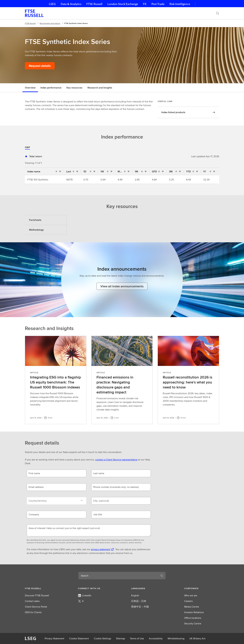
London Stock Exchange (123, 4)
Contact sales (32, 601)
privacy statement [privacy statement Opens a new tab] (101, 549)
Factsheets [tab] (35, 220)
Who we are (191, 595)
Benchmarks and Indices (50, 23)
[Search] (218, 13)
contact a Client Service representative (116, 460)
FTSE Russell (94, 4)
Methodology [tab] (36, 230)
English (135, 595)
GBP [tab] (27, 147)
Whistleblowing (176, 638)
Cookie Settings (102, 638)
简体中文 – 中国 (140, 607)
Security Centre (193, 624)
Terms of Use (137, 638)
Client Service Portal (36, 607)
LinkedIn (85, 595)
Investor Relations (194, 612)
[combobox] (118, 576)
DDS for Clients (33, 612)
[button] (42, 588)
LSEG (52, 4)
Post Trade (158, 4)
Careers (188, 601)
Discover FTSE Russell (37, 595)
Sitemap (121, 638)
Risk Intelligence (180, 4)
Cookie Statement (79, 638)
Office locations (193, 618)
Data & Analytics (71, 4)
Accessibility (156, 638)
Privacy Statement (54, 638)
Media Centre (192, 607)
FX (145, 4)
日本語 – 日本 (139, 601)
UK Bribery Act (197, 638)
